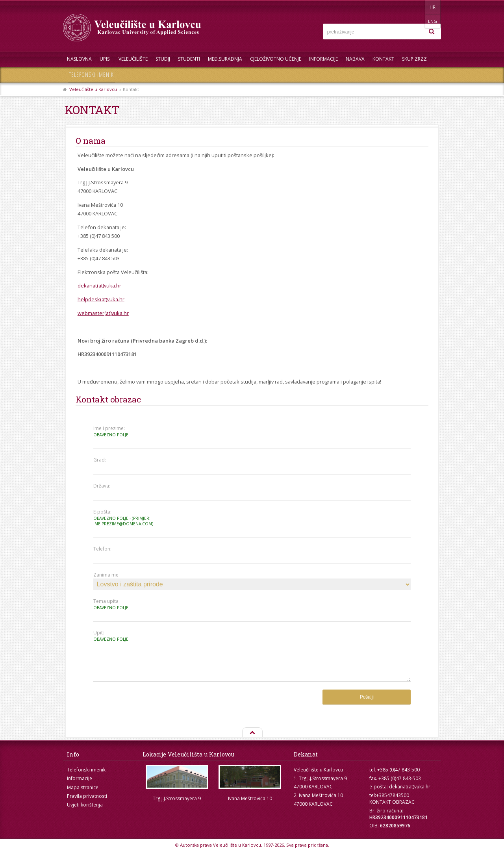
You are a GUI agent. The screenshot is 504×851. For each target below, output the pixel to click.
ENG (433, 7)
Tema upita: (124, 604)
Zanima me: (107, 575)
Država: (102, 486)
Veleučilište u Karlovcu (93, 89)
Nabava (355, 59)
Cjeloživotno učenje (276, 59)
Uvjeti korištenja (85, 805)
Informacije (323, 59)
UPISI (105, 59)
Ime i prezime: (124, 431)
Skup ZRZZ (414, 59)
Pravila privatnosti (87, 796)
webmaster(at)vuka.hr (103, 313)
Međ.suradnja (225, 59)
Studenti (189, 59)
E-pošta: (124, 518)
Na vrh (252, 733)
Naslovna (79, 59)
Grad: (100, 460)
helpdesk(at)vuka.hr (101, 299)
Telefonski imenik (91, 75)
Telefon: (102, 549)
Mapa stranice (83, 787)
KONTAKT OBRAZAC (392, 802)
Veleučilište (133, 59)
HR (417, 7)
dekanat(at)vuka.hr (99, 286)
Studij (163, 59)
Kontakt (383, 59)
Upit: (124, 636)
